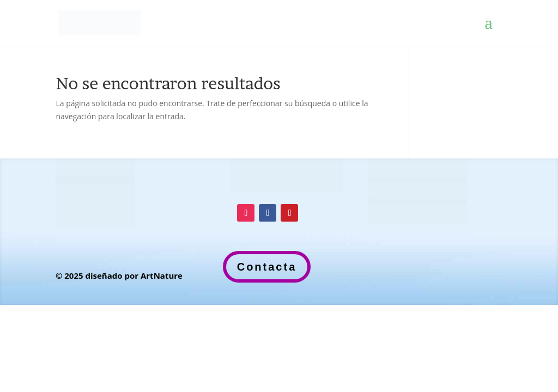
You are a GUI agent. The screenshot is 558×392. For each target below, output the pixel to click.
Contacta (267, 267)
